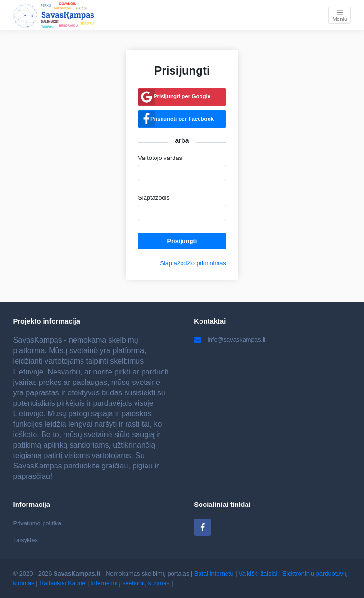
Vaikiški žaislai (258, 574)
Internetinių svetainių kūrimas (130, 583)
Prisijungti (182, 241)
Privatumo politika (37, 523)
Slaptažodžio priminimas (193, 263)
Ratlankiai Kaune (62, 583)
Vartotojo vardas (160, 158)
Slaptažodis (154, 198)
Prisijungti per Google (182, 96)
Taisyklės (26, 540)
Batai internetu (214, 574)
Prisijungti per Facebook (182, 119)
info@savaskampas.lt (230, 340)
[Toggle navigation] (340, 15)
